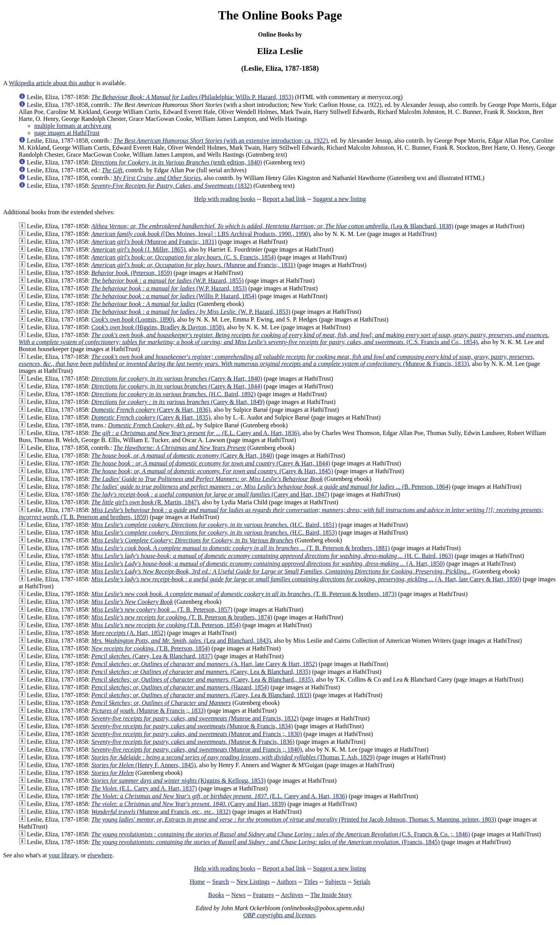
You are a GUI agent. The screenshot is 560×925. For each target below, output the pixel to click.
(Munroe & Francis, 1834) (192, 726)
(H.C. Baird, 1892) (174, 394)
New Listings (253, 882)
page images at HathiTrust (67, 133)
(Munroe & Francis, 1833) (276, 360)
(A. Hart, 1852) (129, 633)
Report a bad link (284, 199)
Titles (311, 882)
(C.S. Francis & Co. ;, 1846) (281, 834)
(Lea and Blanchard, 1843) (181, 641)
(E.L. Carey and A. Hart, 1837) (144, 788)
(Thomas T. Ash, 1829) (233, 757)
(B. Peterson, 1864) (271, 487)
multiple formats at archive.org (73, 126)
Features (263, 895)
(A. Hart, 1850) (268, 564)
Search (221, 882)
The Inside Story (331, 895)
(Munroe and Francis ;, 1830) (197, 734)
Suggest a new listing (339, 199)
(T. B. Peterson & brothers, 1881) (241, 548)
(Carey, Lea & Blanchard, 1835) (201, 672)
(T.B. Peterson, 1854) (166, 625)
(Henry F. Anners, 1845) (144, 765)
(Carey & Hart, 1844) (177, 386)
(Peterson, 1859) (132, 273)
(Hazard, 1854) (180, 687)
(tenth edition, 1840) (177, 162)
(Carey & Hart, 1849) (178, 402)
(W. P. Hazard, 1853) (191, 312)
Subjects (336, 882)
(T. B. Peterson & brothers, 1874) (182, 617)
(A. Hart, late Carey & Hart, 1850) (306, 579)
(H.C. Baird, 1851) (214, 525)
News (238, 895)
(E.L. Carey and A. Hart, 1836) (195, 433)
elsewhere (100, 855)
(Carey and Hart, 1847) (210, 494)
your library (63, 855)
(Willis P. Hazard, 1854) (174, 296)
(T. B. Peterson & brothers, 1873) (244, 594)
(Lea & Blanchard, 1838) (272, 226)
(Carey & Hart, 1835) (151, 417)
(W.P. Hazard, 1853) (169, 288)
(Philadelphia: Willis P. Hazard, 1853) (192, 97)
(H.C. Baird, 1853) (214, 532)
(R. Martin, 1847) (145, 502)
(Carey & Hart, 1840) (177, 379)
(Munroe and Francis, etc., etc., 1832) (161, 812)
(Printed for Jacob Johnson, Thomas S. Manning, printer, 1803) (294, 819)
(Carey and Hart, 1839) (189, 804)
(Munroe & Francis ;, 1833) (149, 711)
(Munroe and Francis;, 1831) (154, 242)
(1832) (172, 186)
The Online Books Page (280, 15)
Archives (292, 895)
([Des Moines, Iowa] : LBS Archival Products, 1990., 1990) (201, 234)
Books (216, 895)
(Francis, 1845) (266, 842)
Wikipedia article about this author (52, 83)
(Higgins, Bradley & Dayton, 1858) (158, 327)
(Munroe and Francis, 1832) (195, 718)
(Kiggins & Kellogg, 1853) (178, 781)
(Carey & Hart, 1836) (151, 410)
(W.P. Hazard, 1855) (168, 281)
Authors (287, 882)
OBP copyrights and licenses (279, 915)
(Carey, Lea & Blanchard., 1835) (202, 679)
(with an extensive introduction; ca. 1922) (221, 141)
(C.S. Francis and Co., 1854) (284, 338)
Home (197, 882)
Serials (362, 882)
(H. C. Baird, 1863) (272, 556)
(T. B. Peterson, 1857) (162, 609)
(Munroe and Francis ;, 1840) (197, 749)
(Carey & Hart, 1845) (212, 471)
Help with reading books (225, 199)
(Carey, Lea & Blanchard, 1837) (152, 656)
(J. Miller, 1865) (138, 249)
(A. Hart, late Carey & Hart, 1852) (204, 664)
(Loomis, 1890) (133, 319)
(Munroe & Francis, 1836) (193, 742)
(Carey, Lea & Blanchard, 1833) (201, 695)
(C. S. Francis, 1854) (184, 257)
